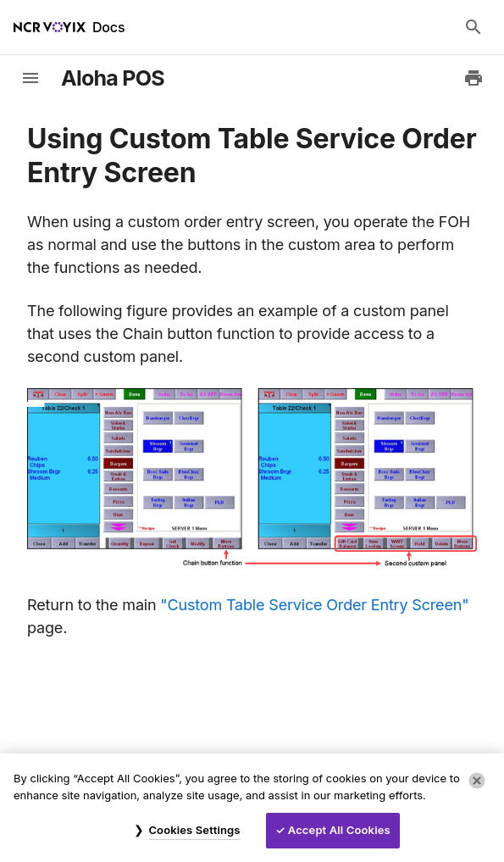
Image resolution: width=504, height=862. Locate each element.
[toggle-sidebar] (30, 78)
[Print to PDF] (474, 78)
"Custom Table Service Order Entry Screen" (314, 605)
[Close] (477, 781)
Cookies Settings (194, 830)
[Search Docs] (474, 27)
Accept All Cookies (339, 830)
